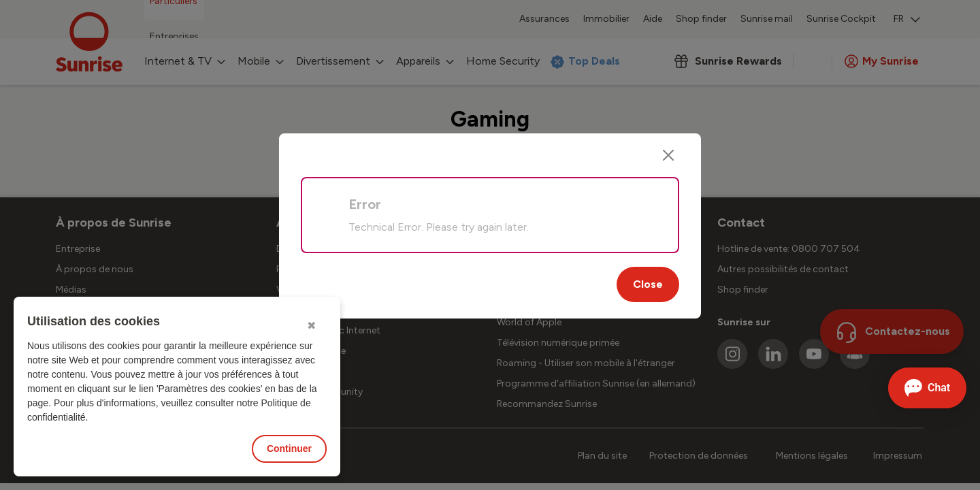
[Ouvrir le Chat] (927, 388)
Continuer (289, 448)
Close (648, 284)
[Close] (668, 155)
